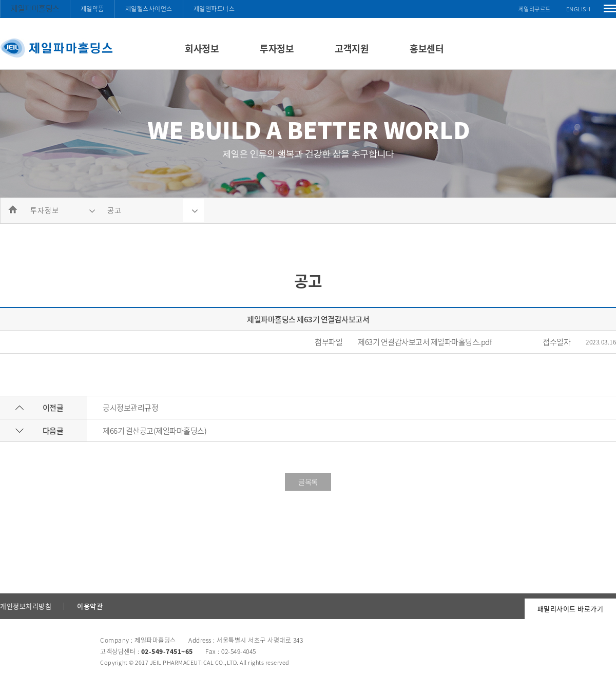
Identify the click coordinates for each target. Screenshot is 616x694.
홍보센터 (427, 49)
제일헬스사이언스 (149, 9)
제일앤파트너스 (214, 9)
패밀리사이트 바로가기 (571, 609)
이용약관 (90, 606)
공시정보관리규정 (130, 408)
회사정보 (202, 49)
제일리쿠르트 (535, 9)
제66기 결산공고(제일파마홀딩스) (155, 431)
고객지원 (352, 49)
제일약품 (92, 9)
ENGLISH (579, 9)
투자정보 (277, 49)
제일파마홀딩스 (35, 8)
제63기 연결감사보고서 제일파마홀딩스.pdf (425, 342)
